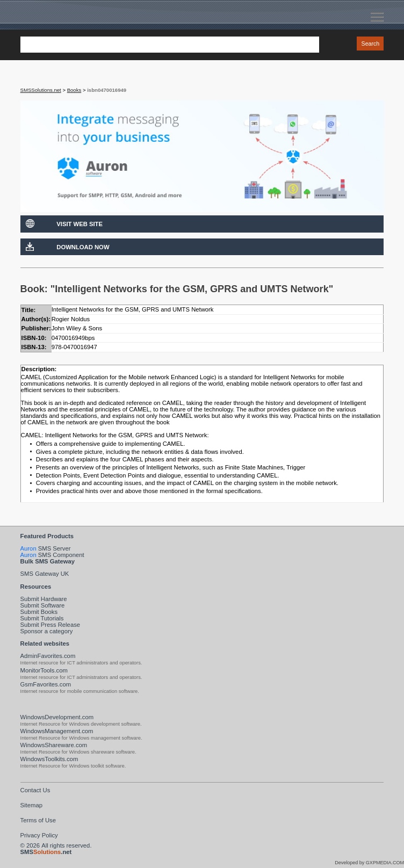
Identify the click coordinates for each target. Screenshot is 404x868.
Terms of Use (38, 820)
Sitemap (31, 805)
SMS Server (46, 548)
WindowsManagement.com (57, 731)
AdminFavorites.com (48, 656)
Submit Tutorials (42, 618)
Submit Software (43, 605)
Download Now (83, 247)
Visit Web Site (80, 224)
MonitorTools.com (44, 670)
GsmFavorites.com (46, 684)
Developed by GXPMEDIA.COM (369, 863)
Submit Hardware (44, 599)
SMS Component (52, 555)
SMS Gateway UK (45, 574)
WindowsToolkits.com (49, 759)
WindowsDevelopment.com (57, 717)
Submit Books (39, 612)
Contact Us (35, 790)
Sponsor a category (47, 631)
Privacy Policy (39, 835)
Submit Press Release (50, 625)
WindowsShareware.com (54, 745)
